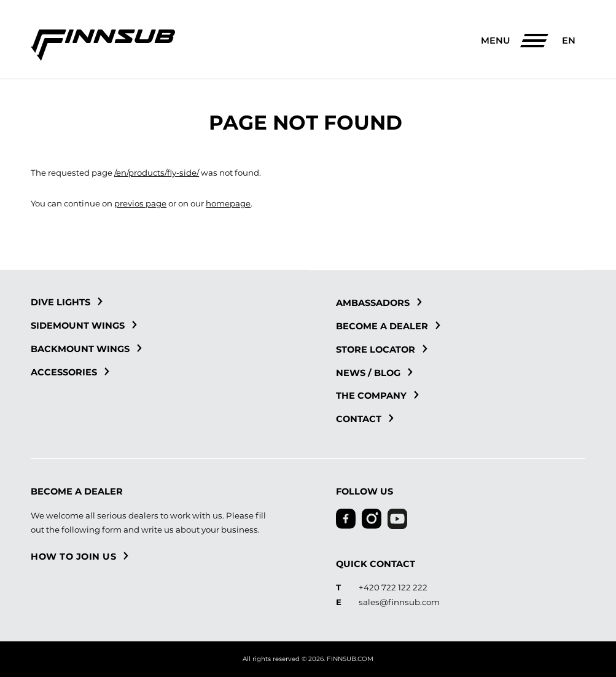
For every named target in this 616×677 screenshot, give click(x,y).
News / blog (374, 373)
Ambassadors (379, 303)
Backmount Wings (86, 349)
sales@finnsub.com (399, 602)
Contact (365, 419)
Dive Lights (67, 302)
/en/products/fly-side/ (157, 173)
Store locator (382, 350)
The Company (377, 396)
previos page (140, 203)
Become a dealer (388, 326)
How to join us (80, 557)
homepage (228, 203)
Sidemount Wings (84, 326)
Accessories (70, 372)
